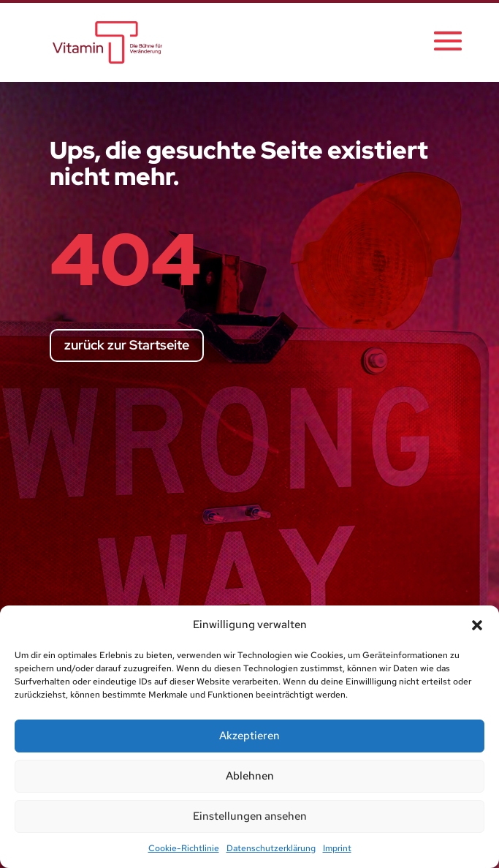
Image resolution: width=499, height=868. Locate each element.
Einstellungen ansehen (250, 816)
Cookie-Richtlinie (184, 848)
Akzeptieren (249, 736)
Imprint (337, 848)
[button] (477, 625)
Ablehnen (250, 776)
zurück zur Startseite (127, 345)
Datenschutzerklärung (271, 848)
